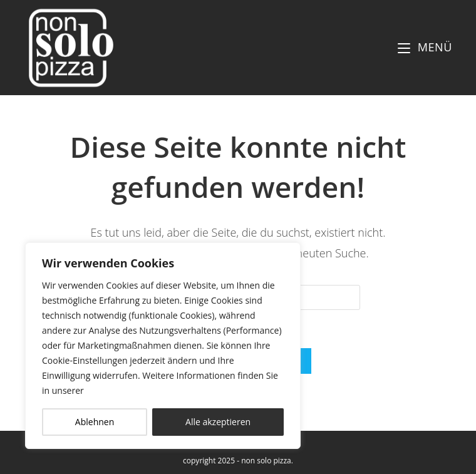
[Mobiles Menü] (425, 47)
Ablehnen (95, 422)
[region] (163, 346)
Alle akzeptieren (218, 422)
